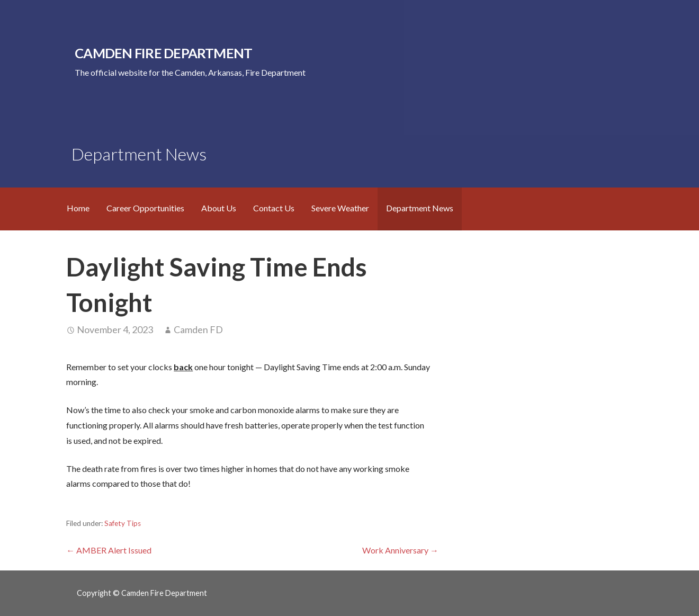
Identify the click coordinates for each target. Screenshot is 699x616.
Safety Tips (123, 523)
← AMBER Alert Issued (109, 550)
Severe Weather (340, 208)
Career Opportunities (145, 208)
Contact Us (274, 208)
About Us (219, 208)
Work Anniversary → (400, 550)
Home (78, 208)
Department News (420, 208)
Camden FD (198, 329)
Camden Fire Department (163, 53)
